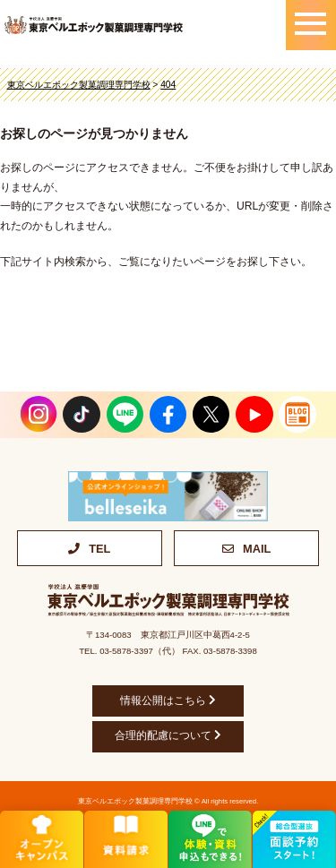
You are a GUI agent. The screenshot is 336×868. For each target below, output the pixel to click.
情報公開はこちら (168, 700)
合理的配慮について (168, 735)
